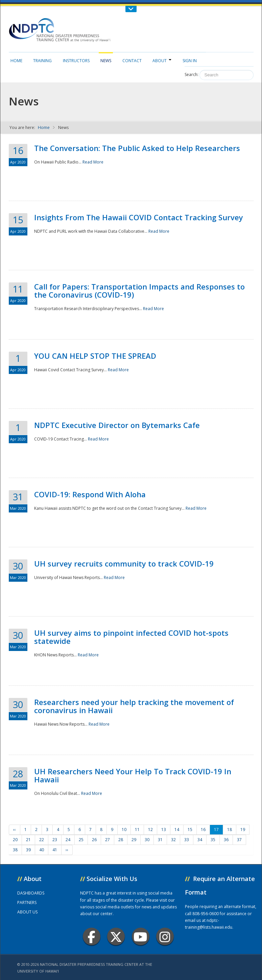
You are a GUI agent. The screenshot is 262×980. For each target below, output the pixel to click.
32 (173, 840)
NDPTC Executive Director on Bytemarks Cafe (117, 425)
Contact (132, 61)
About (162, 61)
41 (55, 850)
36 (226, 840)
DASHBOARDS (31, 893)
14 (177, 830)
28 (121, 840)
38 (15, 850)
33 (187, 840)
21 (28, 840)
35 (213, 840)
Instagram (165, 937)
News (106, 61)
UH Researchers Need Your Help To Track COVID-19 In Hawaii (133, 775)
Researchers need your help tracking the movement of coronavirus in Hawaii (134, 706)
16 (203, 830)
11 (137, 830)
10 (124, 830)
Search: (192, 74)
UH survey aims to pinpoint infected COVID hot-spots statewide (131, 637)
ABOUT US (27, 912)
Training (42, 61)
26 (94, 840)
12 (150, 830)
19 (243, 830)
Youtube (140, 937)
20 (15, 840)
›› (67, 850)
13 (164, 830)
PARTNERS (27, 902)
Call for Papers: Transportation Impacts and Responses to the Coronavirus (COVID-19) (139, 291)
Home (16, 61)
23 (55, 840)
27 (108, 840)
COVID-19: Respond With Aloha (90, 494)
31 (160, 840)
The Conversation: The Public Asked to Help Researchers (137, 148)
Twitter (116, 937)
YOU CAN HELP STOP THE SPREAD (95, 356)
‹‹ (15, 830)
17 (216, 830)
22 (42, 840)
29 (134, 840)
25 (81, 840)
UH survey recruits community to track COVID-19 (124, 563)
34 (200, 840)
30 (147, 840)
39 (28, 850)
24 (68, 840)
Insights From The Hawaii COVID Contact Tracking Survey (139, 217)
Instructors (76, 61)
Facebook (91, 937)
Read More (93, 162)
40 (42, 850)
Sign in (190, 61)
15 (190, 830)
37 (239, 840)
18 (230, 830)
